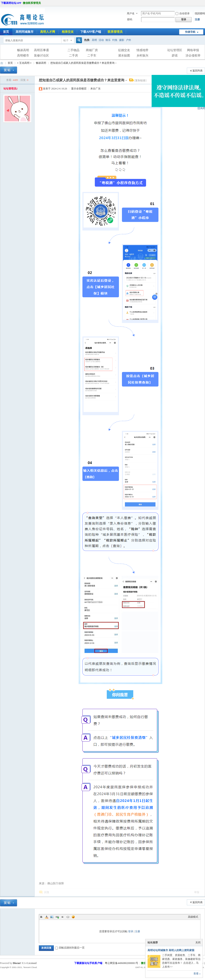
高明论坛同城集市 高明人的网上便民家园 (171, 950)
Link (57, 917)
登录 (131, 931)
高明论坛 (2, 63)
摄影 (122, 40)
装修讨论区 (41, 56)
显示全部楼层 (79, 89)
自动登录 (183, 13)
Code (68, 917)
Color (47, 917)
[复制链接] (140, 80)
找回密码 (200, 13)
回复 (47, 892)
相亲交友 (68, 32)
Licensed (32, 963)
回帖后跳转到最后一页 (70, 948)
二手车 (92, 56)
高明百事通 (41, 50)
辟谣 (175, 56)
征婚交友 (124, 50)
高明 (94, 40)
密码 (130, 19)
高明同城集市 (25, 32)
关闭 (198, 943)
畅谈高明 (23, 50)
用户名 (131, 13)
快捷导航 (190, 32)
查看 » (197, 974)
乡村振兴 (142, 56)
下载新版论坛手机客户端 (88, 963)
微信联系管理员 (32, 3)
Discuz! (17, 963)
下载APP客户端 (91, 32)
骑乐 (108, 40)
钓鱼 (115, 40)
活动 (101, 40)
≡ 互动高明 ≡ (24, 63)
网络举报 (193, 50)
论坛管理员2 (10, 89)
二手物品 (73, 50)
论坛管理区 (175, 50)
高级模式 (193, 917)
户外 (129, 40)
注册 (197, 19)
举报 (197, 892)
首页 (10, 63)
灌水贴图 (124, 56)
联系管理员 (115, 32)
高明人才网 (48, 32)
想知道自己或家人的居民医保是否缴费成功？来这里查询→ (84, 63)
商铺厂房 (92, 50)
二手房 (73, 56)
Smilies (73, 917)
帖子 (66, 40)
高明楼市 (23, 56)
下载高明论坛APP (11, 3)
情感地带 (142, 50)
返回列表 (198, 71)
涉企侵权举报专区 (193, 56)
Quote (63, 917)
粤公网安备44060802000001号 (122, 963)
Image (52, 917)
